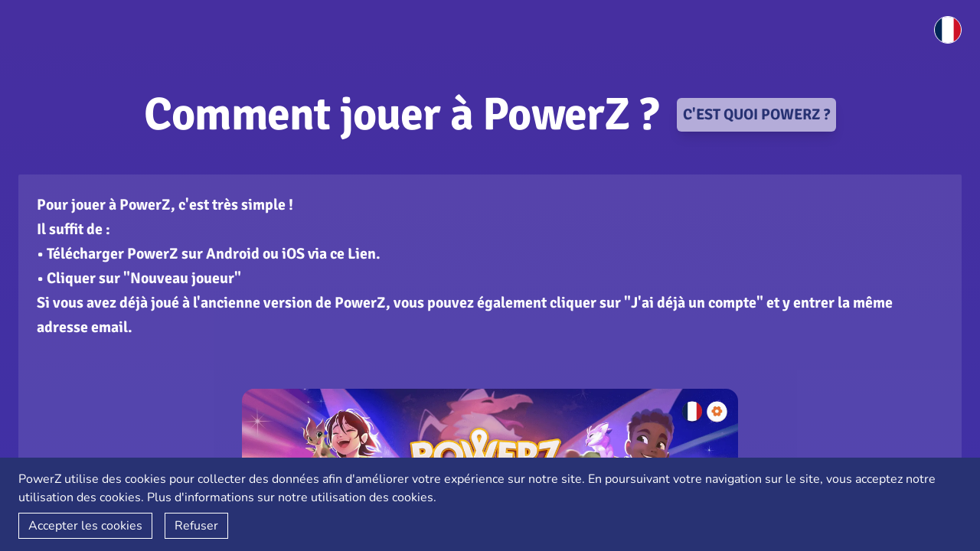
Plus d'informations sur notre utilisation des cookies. (292, 497)
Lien (362, 254)
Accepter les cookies (85, 526)
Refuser (196, 526)
